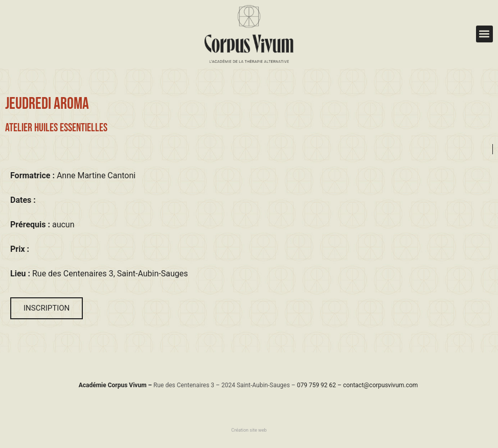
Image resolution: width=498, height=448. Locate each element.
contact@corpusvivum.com (380, 385)
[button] (484, 34)
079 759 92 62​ (316, 385)
